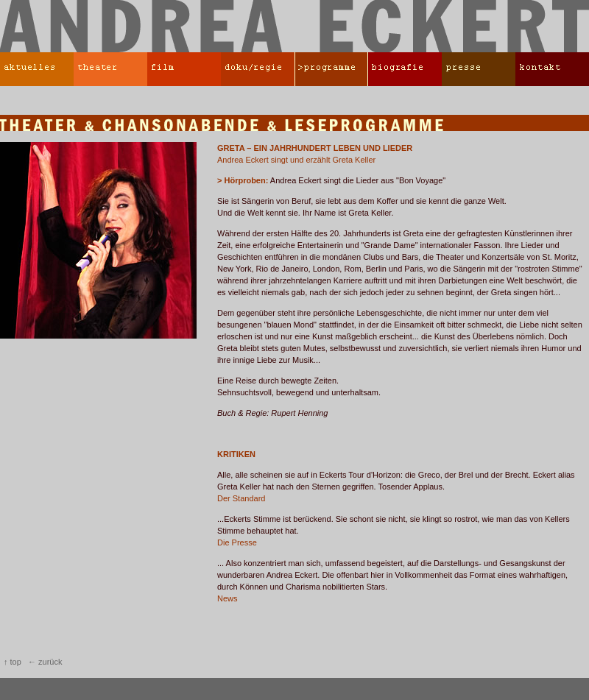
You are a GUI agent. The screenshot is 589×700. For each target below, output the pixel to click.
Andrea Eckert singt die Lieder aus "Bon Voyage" (331, 180)
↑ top (13, 662)
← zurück (45, 662)
